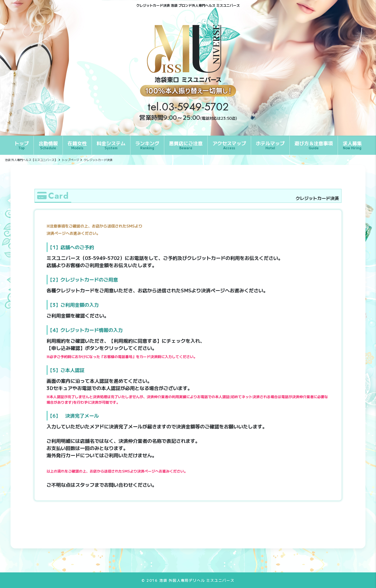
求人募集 (352, 145)
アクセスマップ (229, 145)
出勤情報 (48, 145)
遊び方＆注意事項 (314, 145)
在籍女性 (77, 145)
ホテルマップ (270, 145)
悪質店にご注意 (186, 145)
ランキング (147, 145)
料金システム (111, 145)
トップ (22, 145)
